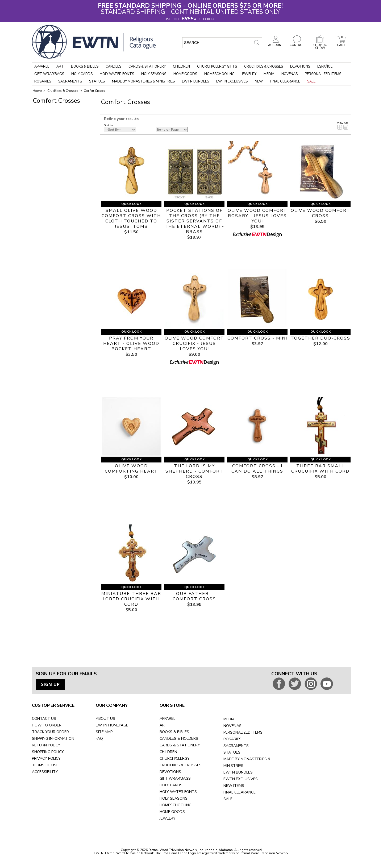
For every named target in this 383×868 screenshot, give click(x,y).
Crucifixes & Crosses (264, 67)
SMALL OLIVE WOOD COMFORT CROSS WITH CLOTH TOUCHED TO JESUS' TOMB (131, 218)
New (259, 81)
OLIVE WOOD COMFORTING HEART (131, 469)
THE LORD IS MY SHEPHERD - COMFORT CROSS (194, 471)
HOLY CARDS (171, 785)
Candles (113, 67)
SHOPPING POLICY (48, 752)
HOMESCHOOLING (176, 805)
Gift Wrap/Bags (49, 74)
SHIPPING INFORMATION (53, 739)
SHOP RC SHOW (320, 45)
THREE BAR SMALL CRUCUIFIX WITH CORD (320, 469)
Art (60, 67)
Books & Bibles (85, 67)
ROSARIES (232, 739)
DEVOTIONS (170, 772)
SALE (228, 799)
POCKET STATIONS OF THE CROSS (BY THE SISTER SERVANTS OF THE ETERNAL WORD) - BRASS (194, 221)
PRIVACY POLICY (46, 759)
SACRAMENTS (236, 746)
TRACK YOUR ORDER (50, 732)
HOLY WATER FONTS (178, 792)
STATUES (232, 752)
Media (269, 74)
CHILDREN (168, 752)
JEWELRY (168, 818)
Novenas (290, 74)
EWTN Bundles (195, 81)
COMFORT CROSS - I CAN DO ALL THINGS (257, 469)
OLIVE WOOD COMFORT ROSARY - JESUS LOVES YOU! (257, 216)
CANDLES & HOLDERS (179, 739)
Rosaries (43, 81)
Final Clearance (285, 81)
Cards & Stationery (147, 67)
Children (181, 67)
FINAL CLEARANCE (240, 792)
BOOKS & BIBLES (174, 732)
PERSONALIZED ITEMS (243, 732)
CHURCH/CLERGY (175, 759)
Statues (97, 81)
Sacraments (70, 81)
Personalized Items (323, 74)
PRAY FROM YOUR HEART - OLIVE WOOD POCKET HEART (131, 344)
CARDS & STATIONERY (180, 745)
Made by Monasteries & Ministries (143, 81)
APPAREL (167, 719)
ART (163, 725)
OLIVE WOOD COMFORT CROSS (320, 213)
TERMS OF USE (45, 765)
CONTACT (297, 44)
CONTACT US (44, 719)
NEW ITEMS (234, 786)
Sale (311, 81)
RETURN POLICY (46, 745)
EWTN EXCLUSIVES (241, 779)
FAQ (99, 739)
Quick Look (131, 204)
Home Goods (185, 74)
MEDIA (229, 719)
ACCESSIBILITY (45, 772)
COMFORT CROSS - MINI (257, 338)
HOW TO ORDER (47, 725)
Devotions (300, 67)
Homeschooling (219, 74)
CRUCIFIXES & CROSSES (181, 765)
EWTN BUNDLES (238, 772)
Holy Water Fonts (117, 74)
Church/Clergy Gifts (217, 67)
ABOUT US (105, 719)
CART (341, 44)
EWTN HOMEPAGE (112, 725)
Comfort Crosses (94, 91)
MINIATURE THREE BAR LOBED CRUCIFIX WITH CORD (131, 599)
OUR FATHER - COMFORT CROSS (194, 596)
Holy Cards (82, 74)
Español (325, 67)
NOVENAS (232, 726)
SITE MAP (104, 732)
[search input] (222, 43)
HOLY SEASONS (174, 798)
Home (37, 91)
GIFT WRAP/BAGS (175, 778)
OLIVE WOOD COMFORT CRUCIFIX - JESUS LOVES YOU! (194, 344)
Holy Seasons (154, 74)
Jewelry (249, 74)
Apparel (42, 67)
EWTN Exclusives (232, 81)
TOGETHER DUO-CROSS (320, 338)
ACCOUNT (276, 44)
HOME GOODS (172, 812)
